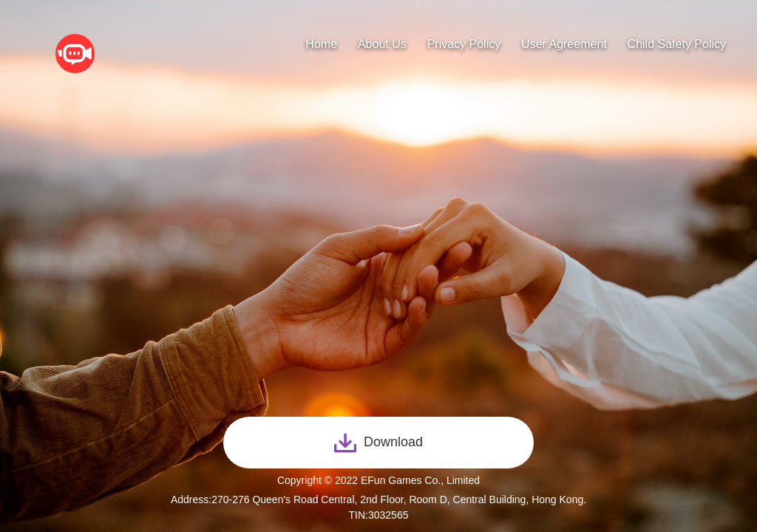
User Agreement (564, 44)
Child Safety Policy (677, 44)
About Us (382, 44)
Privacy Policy (464, 44)
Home (321, 44)
